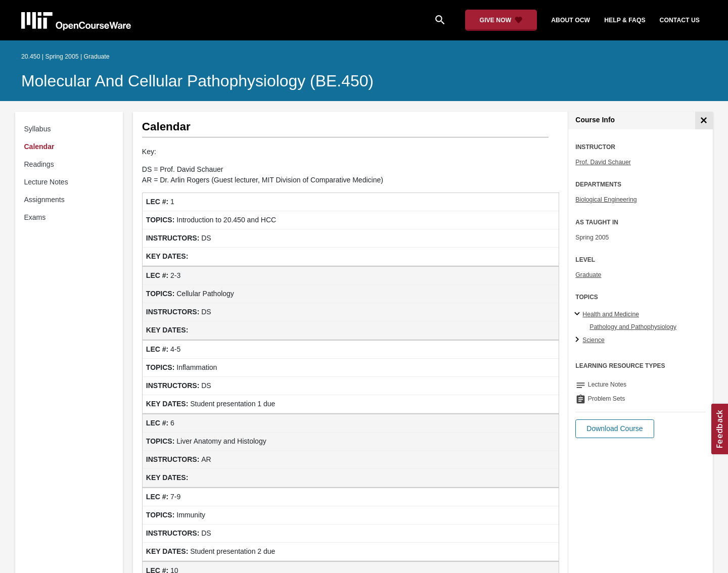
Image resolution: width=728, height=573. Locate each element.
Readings (39, 164)
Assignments (44, 200)
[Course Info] (704, 121)
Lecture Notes (46, 182)
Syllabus (38, 129)
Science (594, 340)
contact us (680, 20)
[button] (615, 429)
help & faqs (625, 20)
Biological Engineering (606, 200)
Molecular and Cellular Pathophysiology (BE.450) (197, 81)
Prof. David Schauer (603, 162)
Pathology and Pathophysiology (633, 327)
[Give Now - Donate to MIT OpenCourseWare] (501, 20)
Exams (35, 217)
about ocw (571, 20)
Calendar (39, 147)
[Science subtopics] (579, 340)
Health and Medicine (611, 314)
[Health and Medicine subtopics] (579, 314)
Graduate (588, 275)
